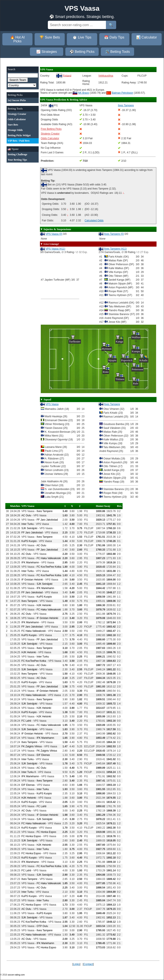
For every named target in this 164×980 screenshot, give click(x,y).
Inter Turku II (29, 772)
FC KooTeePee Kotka (49, 567)
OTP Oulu (42, 926)
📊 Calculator (146, 37)
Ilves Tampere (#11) (115, 249)
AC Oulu (26, 515)
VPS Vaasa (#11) (55, 249)
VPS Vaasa (52, 404)
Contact (88, 964)
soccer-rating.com (16, 975)
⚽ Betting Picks (82, 52)
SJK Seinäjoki (29, 528)
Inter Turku (27, 524)
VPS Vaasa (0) (54, 234)
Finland (67, 75)
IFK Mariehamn (30, 563)
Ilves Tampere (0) (114, 234)
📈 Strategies (47, 52)
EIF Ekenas (43, 755)
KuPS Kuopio (29, 541)
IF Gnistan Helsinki (32, 580)
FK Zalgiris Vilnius (32, 746)
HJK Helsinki (44, 605)
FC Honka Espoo (46, 832)
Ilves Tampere (112, 404)
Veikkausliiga (106, 76)
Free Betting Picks (51, 129)
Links (76, 964)
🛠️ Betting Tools (117, 52)
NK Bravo (84, 93)
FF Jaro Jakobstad (47, 520)
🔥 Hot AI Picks (18, 39)
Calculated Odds (94, 221)
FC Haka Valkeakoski (49, 558)
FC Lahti (26, 721)
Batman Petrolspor (122, 93)
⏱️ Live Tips (82, 37)
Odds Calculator (50, 138)
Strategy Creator (50, 134)
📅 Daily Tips (114, 37)
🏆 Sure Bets (50, 37)
